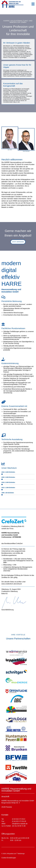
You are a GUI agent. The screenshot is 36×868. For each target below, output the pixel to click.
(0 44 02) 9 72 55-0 (19, 819)
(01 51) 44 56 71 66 (19, 826)
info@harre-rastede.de (20, 824)
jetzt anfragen (18, 242)
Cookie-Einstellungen (9, 858)
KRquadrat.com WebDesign (16, 854)
